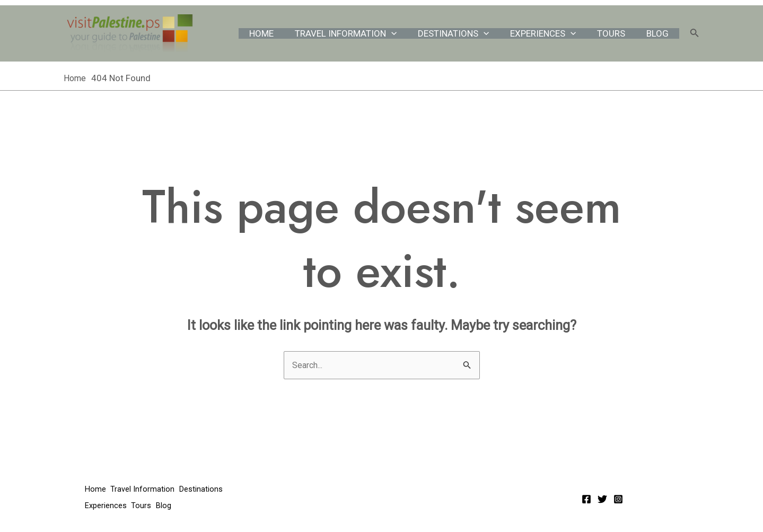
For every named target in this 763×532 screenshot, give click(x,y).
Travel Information (360, 33)
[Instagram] (618, 499)
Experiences (551, 33)
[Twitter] (602, 499)
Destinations (464, 33)
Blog (659, 33)
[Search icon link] (695, 34)
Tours (616, 33)
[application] (406, 33)
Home (279, 33)
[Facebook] (586, 499)
